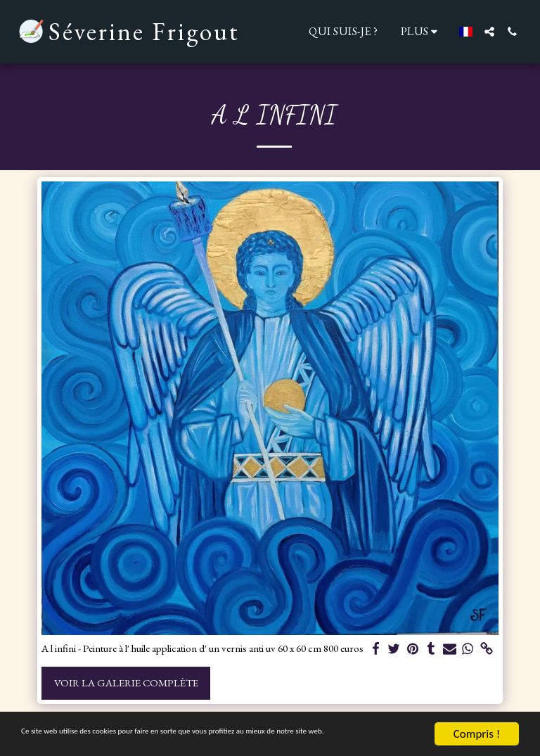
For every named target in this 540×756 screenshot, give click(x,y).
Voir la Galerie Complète (126, 683)
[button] (489, 32)
